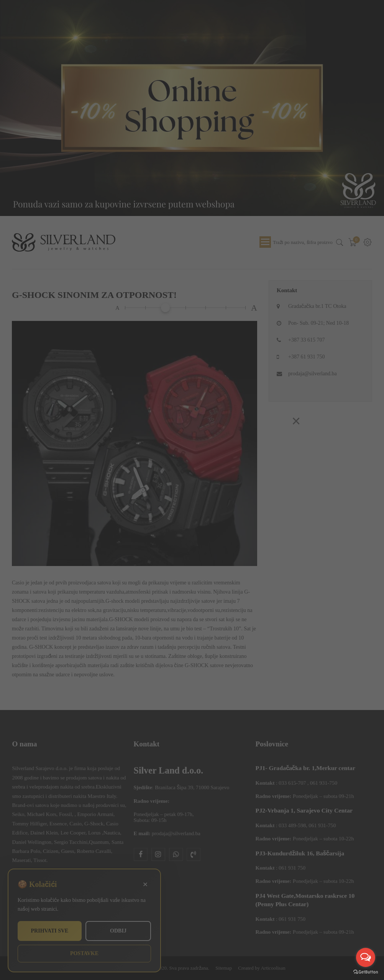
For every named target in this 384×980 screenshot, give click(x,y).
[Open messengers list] (366, 957)
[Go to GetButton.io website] (366, 972)
